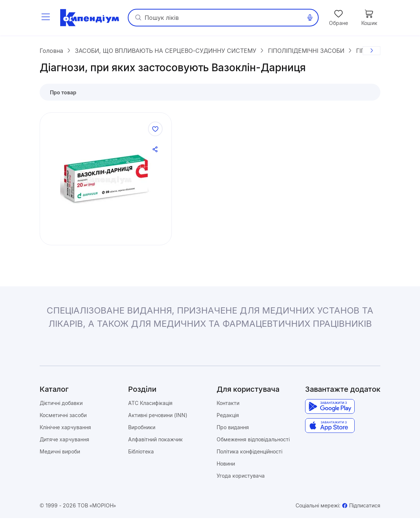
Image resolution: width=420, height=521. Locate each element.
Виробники (142, 430)
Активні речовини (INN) (158, 418)
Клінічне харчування (65, 430)
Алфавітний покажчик (155, 442)
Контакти (228, 406)
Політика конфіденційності (249, 454)
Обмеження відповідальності (253, 442)
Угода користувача (241, 479)
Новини (226, 466)
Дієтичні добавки (61, 406)
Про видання (233, 430)
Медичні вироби (60, 454)
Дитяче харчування (64, 442)
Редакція (228, 418)
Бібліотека (141, 454)
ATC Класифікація (150, 406)
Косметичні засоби (63, 418)
